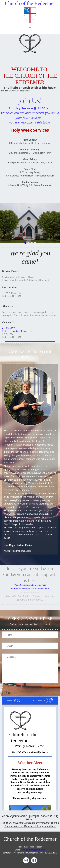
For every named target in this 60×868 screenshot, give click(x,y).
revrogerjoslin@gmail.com (33, 850)
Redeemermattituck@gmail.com (17, 331)
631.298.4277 (8, 328)
